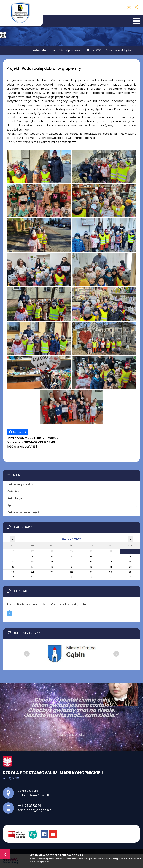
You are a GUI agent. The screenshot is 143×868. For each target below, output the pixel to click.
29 (130, 572)
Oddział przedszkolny (69, 50)
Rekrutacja (15, 498)
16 (13, 567)
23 (13, 572)
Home (51, 50)
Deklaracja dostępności (23, 512)
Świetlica (13, 491)
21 (111, 567)
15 (130, 562)
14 (111, 562)
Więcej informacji (9, 613)
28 (111, 572)
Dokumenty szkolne (20, 484)
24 (32, 572)
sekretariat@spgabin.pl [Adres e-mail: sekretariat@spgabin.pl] (35, 810)
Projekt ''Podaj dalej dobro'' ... (119, 50)
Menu (18, 475)
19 (71, 567)
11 (52, 562)
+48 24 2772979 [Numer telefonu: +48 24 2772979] (29, 806)
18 (52, 567)
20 (91, 567)
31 (32, 577)
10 (32, 562)
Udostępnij (17, 432)
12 (71, 562)
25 (52, 572)
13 (91, 562)
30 (13, 577)
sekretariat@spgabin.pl (129, 8)
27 (91, 572)
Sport (11, 505)
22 (130, 567)
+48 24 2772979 (137, 7)
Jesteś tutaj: (40, 50)
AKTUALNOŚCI (92, 50)
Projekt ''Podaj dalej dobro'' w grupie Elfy (44, 69)
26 (71, 572)
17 (32, 567)
